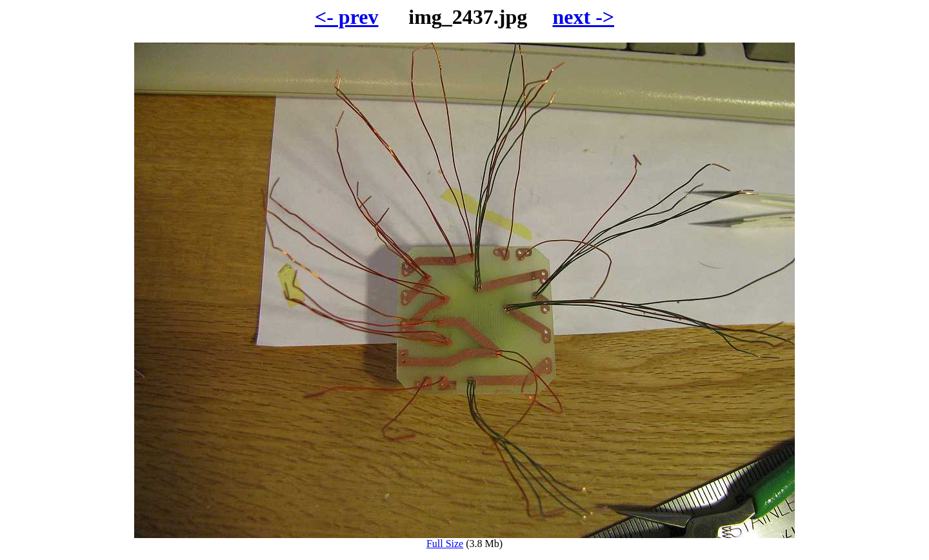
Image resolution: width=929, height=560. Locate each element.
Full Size (464, 539)
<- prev (347, 17)
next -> (583, 17)
